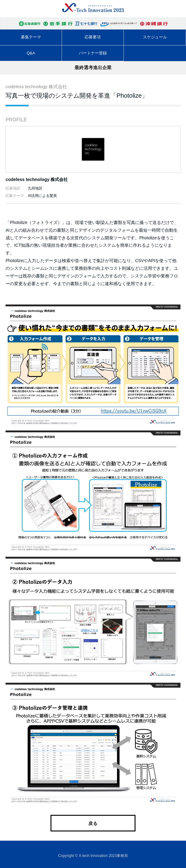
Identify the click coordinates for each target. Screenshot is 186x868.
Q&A (31, 53)
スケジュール (155, 37)
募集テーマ (31, 37)
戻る (93, 824)
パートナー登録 (93, 53)
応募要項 (93, 37)
